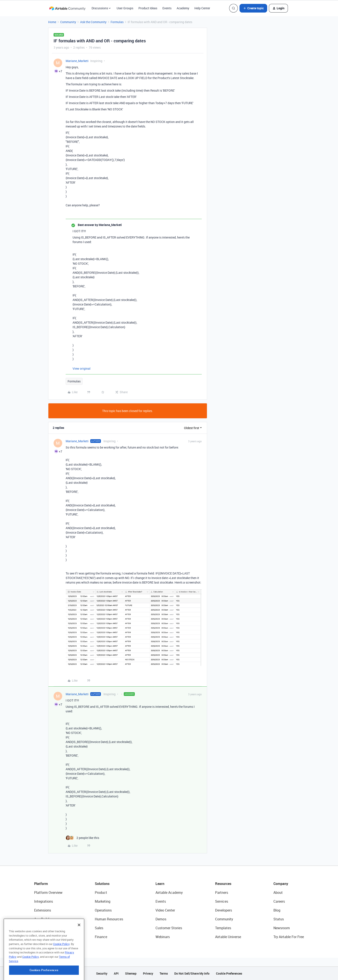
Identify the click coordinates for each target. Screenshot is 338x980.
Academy (183, 8)
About (278, 892)
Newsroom (282, 928)
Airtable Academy (169, 892)
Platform (41, 884)
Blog (277, 910)
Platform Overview (48, 892)
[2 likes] (82, 838)
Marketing (103, 901)
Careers (279, 901)
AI (36, 928)
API (116, 973)
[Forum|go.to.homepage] (67, 8)
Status (279, 919)
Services (222, 901)
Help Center (202, 8)
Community (68, 22)
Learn (160, 884)
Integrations (44, 901)
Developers (224, 910)
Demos (161, 919)
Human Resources (109, 919)
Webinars (163, 937)
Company (281, 884)
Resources (223, 884)
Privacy (148, 973)
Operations (103, 910)
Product (101, 892)
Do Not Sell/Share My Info (192, 973)
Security (102, 973)
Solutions (102, 884)
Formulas (117, 22)
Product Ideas (148, 8)
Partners (222, 892)
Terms (164, 973)
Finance (101, 937)
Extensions (43, 910)
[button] (253, 8)
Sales (99, 928)
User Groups (125, 8)
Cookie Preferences (229, 973)
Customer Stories (169, 928)
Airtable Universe (228, 937)
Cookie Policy (61, 962)
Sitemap (131, 973)
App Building (44, 919)
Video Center (165, 910)
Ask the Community (93, 22)
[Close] (79, 943)
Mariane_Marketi (77, 61)
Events (167, 8)
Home (52, 22)
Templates (223, 928)
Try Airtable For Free (289, 937)
